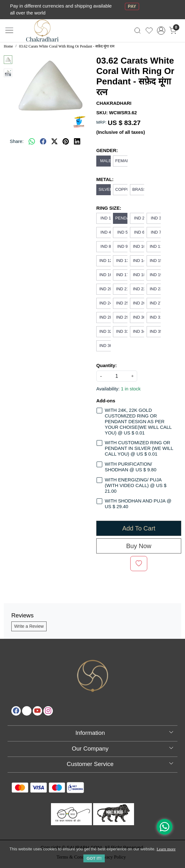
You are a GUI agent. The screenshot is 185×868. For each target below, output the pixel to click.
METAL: (105, 179)
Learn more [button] (166, 849)
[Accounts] (161, 31)
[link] (138, 30)
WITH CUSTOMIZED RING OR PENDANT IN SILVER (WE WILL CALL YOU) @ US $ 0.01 (139, 448)
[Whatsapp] (32, 142)
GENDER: (107, 150)
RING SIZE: (109, 208)
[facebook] (43, 142)
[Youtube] (37, 711)
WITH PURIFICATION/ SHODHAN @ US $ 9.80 (131, 467)
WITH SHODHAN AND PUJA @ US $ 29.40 (138, 504)
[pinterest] (66, 142)
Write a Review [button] (29, 626)
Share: (17, 141)
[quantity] (117, 376)
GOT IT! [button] (94, 858)
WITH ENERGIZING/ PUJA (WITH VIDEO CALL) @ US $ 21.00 (136, 485)
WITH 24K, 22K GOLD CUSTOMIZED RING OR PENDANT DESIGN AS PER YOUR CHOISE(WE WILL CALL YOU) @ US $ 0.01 (138, 421)
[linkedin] (77, 142)
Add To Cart (139, 528)
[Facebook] (16, 711)
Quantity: (107, 366)
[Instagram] (48, 711)
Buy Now (139, 546)
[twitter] (54, 142)
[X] (27, 711)
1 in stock (131, 389)
